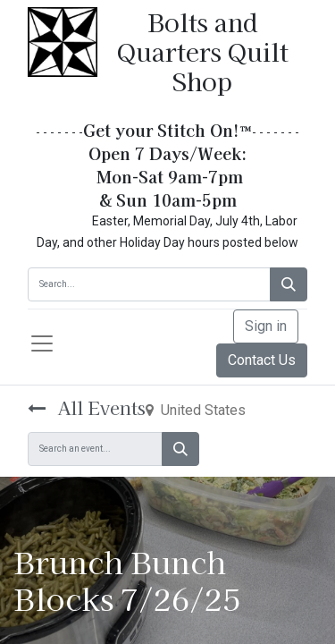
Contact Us (262, 360)
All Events (87, 407)
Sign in (266, 326)
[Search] (289, 284)
